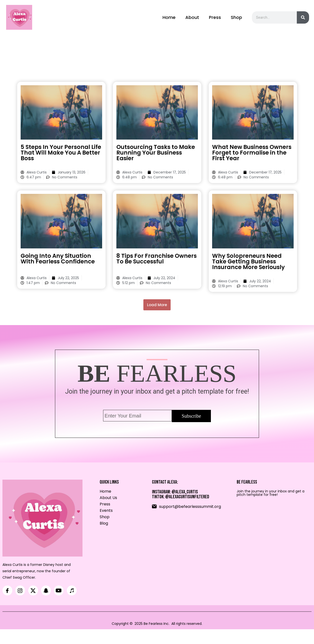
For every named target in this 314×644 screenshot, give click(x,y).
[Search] (303, 19)
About (192, 19)
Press (215, 19)
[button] (157, 307)
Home (169, 19)
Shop (236, 19)
